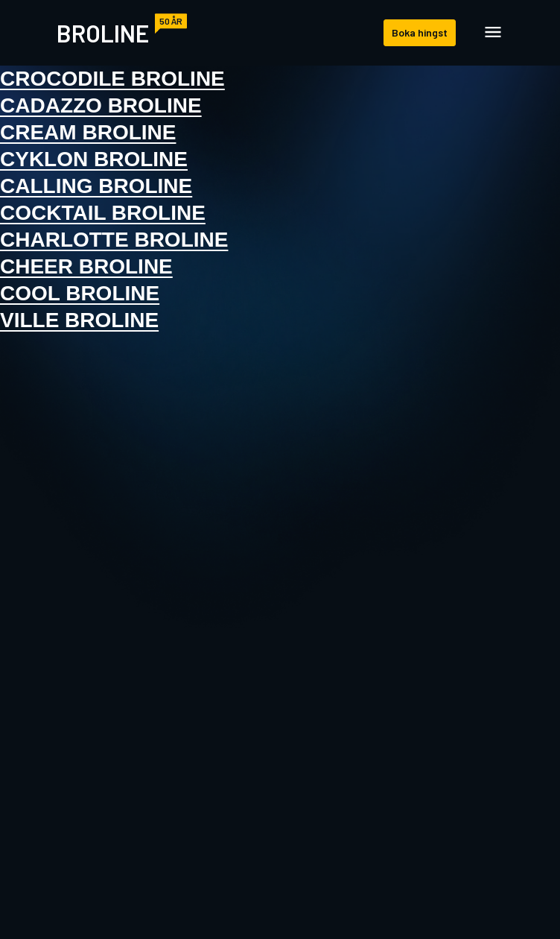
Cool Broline (80, 293)
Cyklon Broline (94, 159)
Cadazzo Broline (101, 105)
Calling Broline (96, 186)
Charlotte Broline (114, 240)
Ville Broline (79, 320)
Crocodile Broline (112, 79)
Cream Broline (88, 132)
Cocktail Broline (103, 213)
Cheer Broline (86, 266)
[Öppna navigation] (493, 33)
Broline (103, 33)
